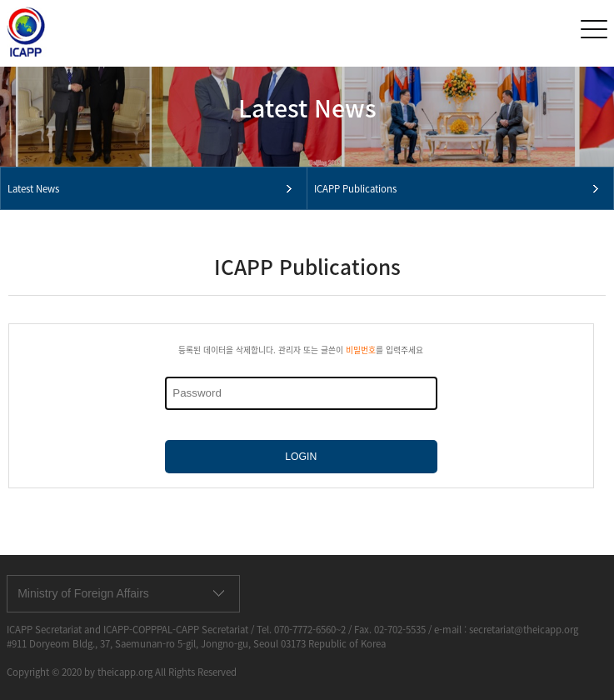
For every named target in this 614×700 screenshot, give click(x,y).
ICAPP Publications (355, 189)
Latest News (33, 189)
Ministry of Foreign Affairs (83, 593)
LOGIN (301, 457)
